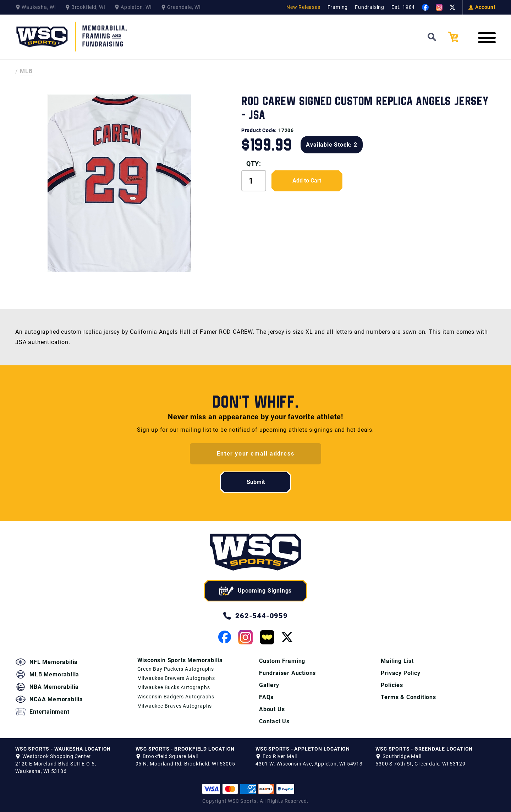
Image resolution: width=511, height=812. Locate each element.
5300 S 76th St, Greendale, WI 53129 (420, 764)
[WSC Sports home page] (255, 553)
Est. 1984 (403, 7)
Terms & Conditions (408, 697)
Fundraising (370, 7)
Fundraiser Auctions (287, 673)
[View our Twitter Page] (452, 7)
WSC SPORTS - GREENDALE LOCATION (424, 749)
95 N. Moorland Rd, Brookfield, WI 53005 (185, 764)
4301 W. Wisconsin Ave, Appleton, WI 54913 (309, 764)
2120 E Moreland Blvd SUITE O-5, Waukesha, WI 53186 (56, 767)
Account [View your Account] (482, 7)
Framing (338, 7)
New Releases (303, 7)
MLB (26, 71)
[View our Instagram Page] (439, 7)
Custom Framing (282, 661)
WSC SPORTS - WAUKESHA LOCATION (63, 749)
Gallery (269, 685)
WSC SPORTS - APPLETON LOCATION (303, 749)
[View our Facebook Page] (425, 7)
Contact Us (274, 721)
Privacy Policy (400, 673)
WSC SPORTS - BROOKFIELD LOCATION (185, 749)
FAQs (266, 697)
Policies (392, 685)
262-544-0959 (255, 616)
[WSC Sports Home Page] (72, 37)
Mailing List (397, 661)
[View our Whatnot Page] (267, 637)
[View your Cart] (458, 37)
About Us (272, 709)
